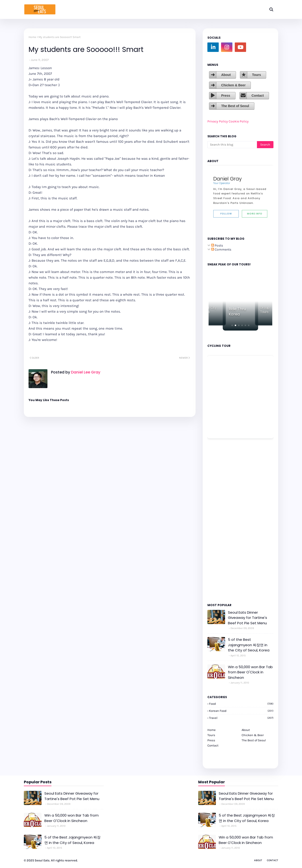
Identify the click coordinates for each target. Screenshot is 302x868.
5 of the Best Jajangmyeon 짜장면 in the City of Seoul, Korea (249, 645)
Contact (258, 96)
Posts (217, 245)
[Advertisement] (222, 520)
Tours (256, 75)
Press (226, 96)
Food (241, 704)
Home (32, 37)
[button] (232, 325)
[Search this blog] (232, 145)
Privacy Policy (218, 121)
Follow (226, 214)
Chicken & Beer (233, 85)
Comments (221, 249)
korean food (241, 711)
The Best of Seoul (235, 106)
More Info (255, 214)
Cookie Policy (239, 121)
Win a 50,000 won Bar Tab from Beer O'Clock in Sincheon (250, 672)
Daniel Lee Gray (85, 372)
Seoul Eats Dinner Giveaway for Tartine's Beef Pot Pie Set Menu (247, 618)
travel (241, 718)
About (226, 75)
